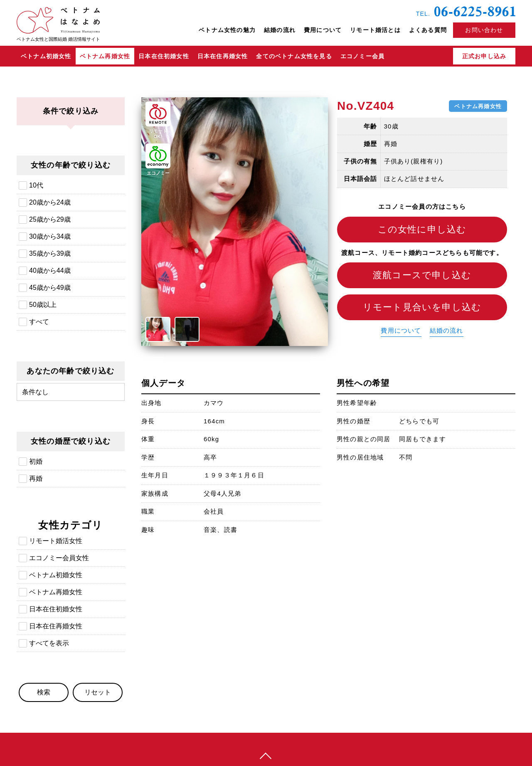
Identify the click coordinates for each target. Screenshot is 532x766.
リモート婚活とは (375, 30)
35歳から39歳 (50, 253)
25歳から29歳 (50, 219)
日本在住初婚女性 (164, 56)
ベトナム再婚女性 (105, 56)
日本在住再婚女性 (223, 56)
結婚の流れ (280, 30)
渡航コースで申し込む (422, 275)
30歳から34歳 (50, 236)
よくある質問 (428, 30)
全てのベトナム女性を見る (294, 56)
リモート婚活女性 (56, 541)
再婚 (36, 478)
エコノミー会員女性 (59, 558)
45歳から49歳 (50, 288)
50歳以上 (43, 305)
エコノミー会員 (362, 56)
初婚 (36, 461)
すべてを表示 (49, 643)
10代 (36, 185)
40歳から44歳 (50, 271)
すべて (39, 322)
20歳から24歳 (50, 202)
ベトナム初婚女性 (46, 56)
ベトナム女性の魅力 (227, 30)
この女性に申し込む (422, 229)
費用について (323, 30)
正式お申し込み (484, 56)
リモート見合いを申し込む (422, 307)
